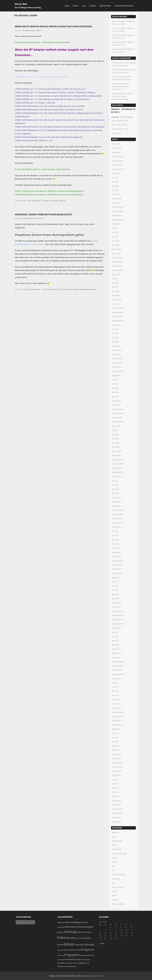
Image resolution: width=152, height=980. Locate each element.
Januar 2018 (116, 556)
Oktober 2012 (117, 817)
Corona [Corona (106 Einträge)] (70, 927)
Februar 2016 (117, 653)
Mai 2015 (115, 691)
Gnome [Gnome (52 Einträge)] (88, 938)
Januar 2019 (116, 506)
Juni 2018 (115, 535)
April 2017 (115, 594)
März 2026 (116, 144)
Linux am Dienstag (118, 874)
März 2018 (116, 548)
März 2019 (116, 497)
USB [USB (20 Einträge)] (88, 963)
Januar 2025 (116, 203)
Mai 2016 (115, 641)
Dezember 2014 (118, 712)
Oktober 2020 (117, 418)
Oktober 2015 (117, 670)
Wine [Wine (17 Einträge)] (66, 966)
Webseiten (115, 117)
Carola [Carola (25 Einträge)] (86, 922)
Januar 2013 (116, 805)
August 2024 (116, 224)
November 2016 (118, 615)
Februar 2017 (117, 603)
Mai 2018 (115, 540)
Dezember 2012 (118, 809)
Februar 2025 (117, 199)
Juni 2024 (115, 232)
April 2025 (115, 190)
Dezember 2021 (118, 359)
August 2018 (116, 527)
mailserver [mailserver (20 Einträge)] (66, 950)
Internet (115, 862)
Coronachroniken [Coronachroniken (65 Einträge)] (84, 927)
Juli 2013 (115, 780)
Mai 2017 (115, 590)
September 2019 (118, 472)
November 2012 (118, 813)
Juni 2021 (115, 384)
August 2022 (116, 325)
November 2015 (118, 666)
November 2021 (118, 363)
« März (102, 943)
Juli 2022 (115, 329)
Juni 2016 (115, 636)
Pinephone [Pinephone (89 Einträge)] (88, 950)
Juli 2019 (115, 481)
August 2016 (116, 628)
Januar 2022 (116, 354)
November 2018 (118, 514)
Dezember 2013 (118, 763)
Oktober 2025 (117, 165)
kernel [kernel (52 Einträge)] (60, 945)
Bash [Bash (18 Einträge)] (64, 922)
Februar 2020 (117, 451)
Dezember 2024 (118, 207)
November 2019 (118, 464)
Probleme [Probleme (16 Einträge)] (60, 955)
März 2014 (116, 750)
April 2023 (115, 291)
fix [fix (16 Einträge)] (78, 938)
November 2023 (118, 262)
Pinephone (36, 289)
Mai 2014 (115, 742)
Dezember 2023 (118, 258)
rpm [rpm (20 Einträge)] (93, 955)
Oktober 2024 (117, 215)
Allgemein (115, 832)
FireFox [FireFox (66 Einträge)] (72, 938)
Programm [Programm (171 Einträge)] (72, 955)
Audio (114, 837)
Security (93, 6)
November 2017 (118, 565)
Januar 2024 (116, 253)
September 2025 (118, 169)
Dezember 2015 (118, 662)
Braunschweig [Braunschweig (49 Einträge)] (73, 922)
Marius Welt (21, 4)
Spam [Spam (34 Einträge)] (79, 959)
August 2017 (116, 577)
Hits (123, 117)
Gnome (55, 289)
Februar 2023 (117, 300)
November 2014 (118, 716)
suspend (62, 201)
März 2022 (116, 346)
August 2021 (116, 375)
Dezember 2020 (118, 409)
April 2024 (115, 241)
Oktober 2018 (117, 519)
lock (65, 289)
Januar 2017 (116, 607)
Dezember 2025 (118, 157)
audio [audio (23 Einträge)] (59, 922)
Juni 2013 (115, 784)
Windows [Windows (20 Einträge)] (60, 966)
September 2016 (118, 624)
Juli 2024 (115, 228)
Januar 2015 (116, 708)
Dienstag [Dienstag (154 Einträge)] (70, 932)
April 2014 (115, 746)
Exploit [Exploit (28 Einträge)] (88, 932)
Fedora (76, 6)
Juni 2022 (115, 333)
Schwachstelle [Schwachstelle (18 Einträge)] (62, 960)
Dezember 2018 (118, 510)
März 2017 (116, 598)
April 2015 (115, 695)
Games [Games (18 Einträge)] (81, 938)
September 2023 (118, 270)
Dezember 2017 (118, 561)
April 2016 (115, 645)
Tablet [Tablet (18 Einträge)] (67, 963)
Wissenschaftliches (119, 904)
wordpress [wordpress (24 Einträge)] (72, 966)
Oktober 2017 (117, 569)
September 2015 (118, 674)
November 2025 (118, 161)
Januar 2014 (116, 759)
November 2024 (118, 211)
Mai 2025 (115, 186)
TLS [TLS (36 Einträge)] (71, 963)
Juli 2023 (115, 279)
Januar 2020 (116, 455)
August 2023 (116, 274)
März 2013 (116, 796)
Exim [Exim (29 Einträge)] (83, 932)
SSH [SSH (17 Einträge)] (83, 960)
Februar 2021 (117, 401)
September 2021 (118, 371)
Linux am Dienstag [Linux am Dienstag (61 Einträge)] (84, 944)
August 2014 (116, 729)
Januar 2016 (116, 658)
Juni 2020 (115, 434)
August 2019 (116, 476)
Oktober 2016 (117, 620)
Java (84, 6)
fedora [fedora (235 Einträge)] (62, 938)
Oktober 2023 (117, 266)
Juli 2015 (115, 683)
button (50, 289)
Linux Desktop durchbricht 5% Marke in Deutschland (121, 86)
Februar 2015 (117, 704)
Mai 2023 (115, 287)
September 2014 (118, 725)
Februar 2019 (117, 502)
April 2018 (115, 544)
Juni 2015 (115, 687)
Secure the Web (117, 887)
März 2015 (116, 700)
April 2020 (115, 443)
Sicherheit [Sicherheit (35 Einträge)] (71, 959)
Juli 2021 (115, 380)
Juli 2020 (115, 430)
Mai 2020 (115, 439)
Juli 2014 (115, 733)
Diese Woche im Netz (119, 853)
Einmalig (129, 117)
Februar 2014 (117, 754)
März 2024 (116, 245)
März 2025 (116, 194)
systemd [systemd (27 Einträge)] (61, 963)
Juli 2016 (115, 632)
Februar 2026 (117, 148)
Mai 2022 (115, 337)
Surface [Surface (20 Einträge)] (87, 960)
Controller (45, 201)
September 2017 (118, 573)
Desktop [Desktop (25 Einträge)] (60, 932)
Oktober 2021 (117, 367)
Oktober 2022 (117, 316)
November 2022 (118, 312)
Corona (114, 845)
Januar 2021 (116, 405)
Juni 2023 (115, 283)
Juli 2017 (115, 582)
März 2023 (116, 295)
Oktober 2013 (117, 771)
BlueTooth (37, 201)
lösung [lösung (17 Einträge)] (59, 950)
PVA (113, 883)
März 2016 (116, 649)
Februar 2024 (117, 249)
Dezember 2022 (118, 308)
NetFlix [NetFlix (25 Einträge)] (73, 950)
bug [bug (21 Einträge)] (81, 922)
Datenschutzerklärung (124, 6)
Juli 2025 (115, 178)
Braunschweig (105, 6)
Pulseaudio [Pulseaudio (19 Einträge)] (84, 955)
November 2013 (118, 767)
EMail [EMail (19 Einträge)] (79, 932)
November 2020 (118, 413)
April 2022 (115, 342)
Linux (67, 6)
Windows (115, 900)
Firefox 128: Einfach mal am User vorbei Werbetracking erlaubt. (122, 96)
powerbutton (84, 289)
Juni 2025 (115, 182)
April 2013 (115, 792)
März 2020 (116, 447)
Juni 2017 (115, 586)
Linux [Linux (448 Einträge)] (69, 944)
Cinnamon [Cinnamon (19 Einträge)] (61, 927)
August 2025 (116, 173)
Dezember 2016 (118, 611)
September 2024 (118, 220)
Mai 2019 (115, 489)
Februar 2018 (117, 552)
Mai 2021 (115, 388)
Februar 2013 (117, 801)
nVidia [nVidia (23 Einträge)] (78, 950)
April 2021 (115, 392)
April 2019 (115, 493)
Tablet (114, 896)
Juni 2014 (115, 737)
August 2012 (116, 822)
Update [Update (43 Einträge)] (82, 963)
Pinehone (70, 289)
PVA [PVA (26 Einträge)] (90, 955)
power (56, 201)
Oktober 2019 (117, 468)
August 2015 (116, 679)
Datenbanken (117, 849)
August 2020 (116, 426)
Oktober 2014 (117, 721)
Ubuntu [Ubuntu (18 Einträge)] (75, 963)
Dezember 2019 (118, 460)
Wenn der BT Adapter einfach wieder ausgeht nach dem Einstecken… (54, 26)
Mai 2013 (115, 788)
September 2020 (118, 422)
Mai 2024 (115, 236)
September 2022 (118, 321)
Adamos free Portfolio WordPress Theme (66, 976)
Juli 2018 (115, 531)
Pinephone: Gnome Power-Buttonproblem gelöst (43, 215)
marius (39, 30)
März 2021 (116, 396)
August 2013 (116, 775)
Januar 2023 (116, 304)
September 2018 (118, 523)
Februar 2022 (117, 350)
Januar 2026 (116, 152)
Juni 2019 (115, 485)
